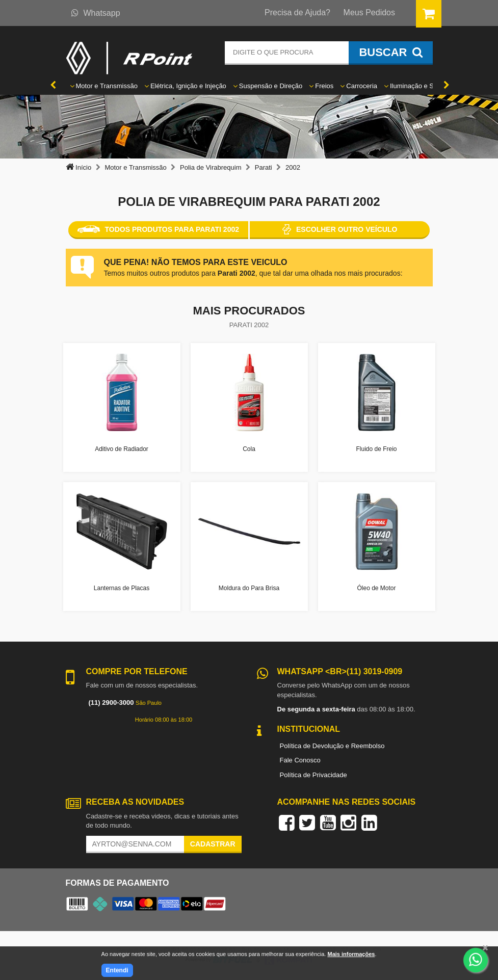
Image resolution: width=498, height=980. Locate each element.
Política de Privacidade (313, 775)
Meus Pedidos (369, 12)
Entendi (117, 970)
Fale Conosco (300, 760)
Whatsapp (96, 13)
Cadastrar (213, 844)
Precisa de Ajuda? (297, 12)
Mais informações (351, 954)
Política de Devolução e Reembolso (332, 746)
